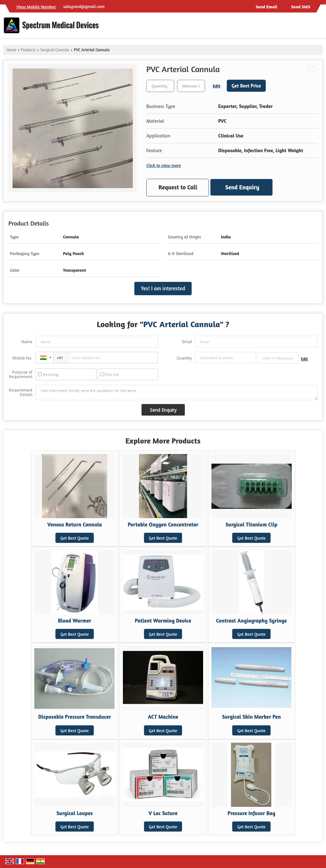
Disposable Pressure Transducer (75, 717)
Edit (217, 86)
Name (27, 342)
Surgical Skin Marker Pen (251, 717)
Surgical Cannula (55, 50)
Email (187, 342)
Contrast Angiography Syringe (251, 621)
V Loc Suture (163, 813)
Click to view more (164, 165)
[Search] (319, 27)
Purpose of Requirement (21, 375)
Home (11, 50)
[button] (36, 7)
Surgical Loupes (75, 813)
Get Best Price (246, 86)
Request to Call (178, 187)
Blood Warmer (74, 621)
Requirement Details (21, 393)
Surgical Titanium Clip (252, 525)
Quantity (184, 358)
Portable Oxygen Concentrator (163, 525)
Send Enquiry (242, 187)
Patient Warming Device (163, 621)
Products (28, 50)
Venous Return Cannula (74, 525)
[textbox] (191, 86)
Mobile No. (22, 358)
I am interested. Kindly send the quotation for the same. (177, 393)
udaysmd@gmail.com (84, 6)
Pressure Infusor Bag (251, 813)
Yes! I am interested (163, 288)
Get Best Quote (74, 538)
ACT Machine (163, 717)
